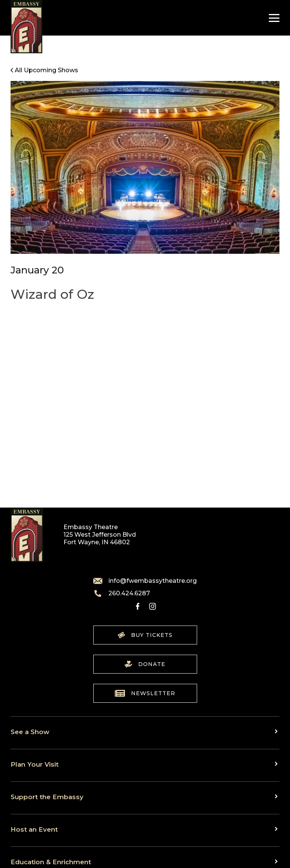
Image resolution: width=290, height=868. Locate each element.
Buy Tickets (145, 635)
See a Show (30, 732)
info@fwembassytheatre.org (145, 581)
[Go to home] (26, 27)
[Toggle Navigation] (272, 18)
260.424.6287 (122, 593)
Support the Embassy (47, 797)
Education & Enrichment (51, 862)
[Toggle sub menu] (277, 731)
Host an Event (34, 829)
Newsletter (145, 693)
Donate (145, 664)
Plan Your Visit (35, 764)
